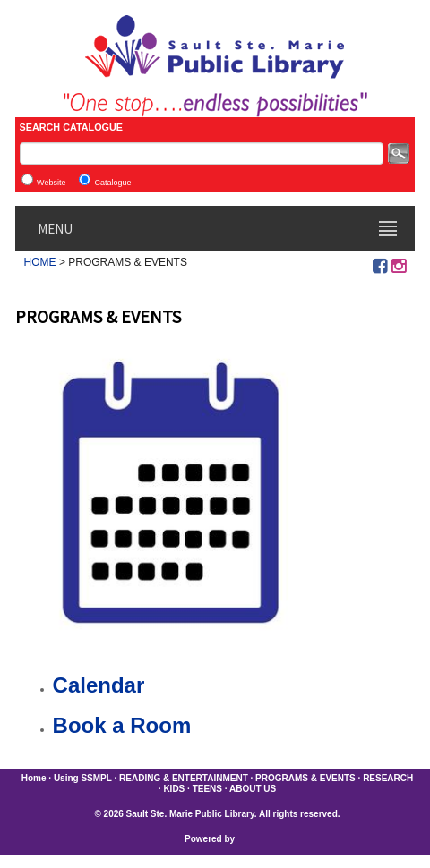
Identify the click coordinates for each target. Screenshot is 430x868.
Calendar (99, 685)
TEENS (207, 789)
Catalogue (112, 183)
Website (51, 183)
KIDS (174, 789)
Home (34, 778)
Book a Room (122, 725)
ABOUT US (253, 789)
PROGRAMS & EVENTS (305, 778)
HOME (40, 262)
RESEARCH (388, 778)
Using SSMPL (83, 778)
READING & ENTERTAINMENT (184, 778)
